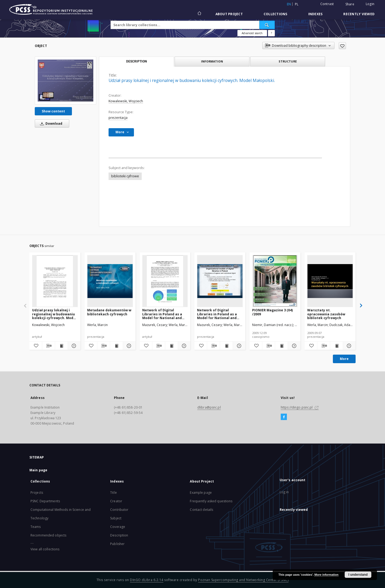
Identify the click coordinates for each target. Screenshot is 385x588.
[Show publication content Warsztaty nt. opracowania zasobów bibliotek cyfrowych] (336, 346)
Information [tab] (212, 61)
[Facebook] (284, 417)
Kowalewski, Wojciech (126, 101)
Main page (38, 470)
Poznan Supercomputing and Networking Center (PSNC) (243, 580)
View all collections (45, 549)
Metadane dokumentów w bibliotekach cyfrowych (109, 312)
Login (370, 4)
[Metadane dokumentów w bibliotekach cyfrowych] (110, 281)
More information (326, 575)
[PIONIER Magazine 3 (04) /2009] (275, 281)
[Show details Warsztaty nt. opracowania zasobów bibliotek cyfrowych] (349, 346)
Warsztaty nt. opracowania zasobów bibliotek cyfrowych (326, 314)
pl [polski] (297, 4)
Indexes (315, 14)
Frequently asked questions (211, 501)
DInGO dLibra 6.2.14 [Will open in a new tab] (147, 580)
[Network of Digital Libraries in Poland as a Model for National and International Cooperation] (165, 281)
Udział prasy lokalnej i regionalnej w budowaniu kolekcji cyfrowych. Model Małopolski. (54, 314)
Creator (116, 501)
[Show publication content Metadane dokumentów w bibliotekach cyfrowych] (116, 346)
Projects (37, 493)
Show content (53, 111)
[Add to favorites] (342, 46)
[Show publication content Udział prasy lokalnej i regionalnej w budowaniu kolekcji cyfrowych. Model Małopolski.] (61, 346)
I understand (358, 575)
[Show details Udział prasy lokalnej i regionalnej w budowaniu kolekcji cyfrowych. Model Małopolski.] (73, 346)
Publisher (117, 544)
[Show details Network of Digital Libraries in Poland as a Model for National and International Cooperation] (184, 346)
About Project (229, 14)
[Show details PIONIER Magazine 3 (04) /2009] (293, 346)
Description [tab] (136, 61)
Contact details (201, 510)
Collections (276, 14)
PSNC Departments (45, 501)
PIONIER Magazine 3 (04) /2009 (272, 312)
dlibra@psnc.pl (209, 407)
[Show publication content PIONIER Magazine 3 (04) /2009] (281, 346)
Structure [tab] (288, 61)
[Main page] (199, 14)
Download (50, 124)
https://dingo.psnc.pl (300, 407)
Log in (284, 492)
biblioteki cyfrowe (125, 176)
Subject (116, 518)
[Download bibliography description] (49, 346)
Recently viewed (359, 14)
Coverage (118, 527)
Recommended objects (48, 535)
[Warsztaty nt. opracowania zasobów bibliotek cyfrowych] (330, 281)
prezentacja (118, 118)
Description (119, 535)
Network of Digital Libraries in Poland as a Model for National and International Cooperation (165, 314)
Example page (201, 493)
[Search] (267, 25)
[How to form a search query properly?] (271, 33)
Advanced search (252, 33)
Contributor (119, 510)
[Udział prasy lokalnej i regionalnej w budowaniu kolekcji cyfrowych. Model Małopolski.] (66, 80)
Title (113, 493)
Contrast (327, 4)
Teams (36, 527)
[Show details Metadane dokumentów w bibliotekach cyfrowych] (128, 346)
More (344, 359)
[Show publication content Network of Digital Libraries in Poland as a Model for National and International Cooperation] (172, 346)
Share (350, 4)
